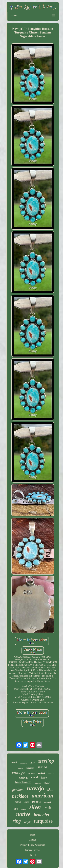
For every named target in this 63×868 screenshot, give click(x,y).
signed (42, 767)
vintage (18, 772)
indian (51, 774)
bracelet (41, 815)
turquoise (43, 821)
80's (16, 809)
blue (27, 802)
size (50, 790)
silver (35, 807)
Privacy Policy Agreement (33, 845)
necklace (20, 796)
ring (17, 821)
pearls (36, 801)
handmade (23, 782)
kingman (30, 768)
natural (48, 802)
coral (35, 777)
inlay (32, 763)
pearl (47, 783)
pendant (18, 790)
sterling (46, 761)
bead (14, 762)
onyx (27, 822)
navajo (36, 788)
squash (21, 768)
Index (33, 835)
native (23, 814)
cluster (32, 773)
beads (18, 802)
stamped (23, 763)
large (44, 778)
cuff (48, 808)
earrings (23, 778)
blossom (38, 783)
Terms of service (33, 850)
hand (24, 809)
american (43, 796)
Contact (33, 840)
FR (35, 855)
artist (42, 773)
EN (30, 855)
